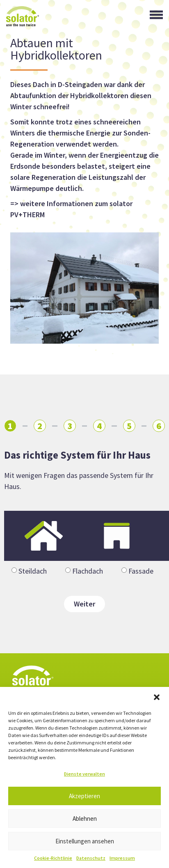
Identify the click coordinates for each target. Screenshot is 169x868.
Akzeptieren (84, 796)
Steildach (33, 571)
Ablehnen (85, 819)
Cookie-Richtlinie (53, 858)
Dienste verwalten (84, 774)
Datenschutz (91, 858)
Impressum (122, 858)
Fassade (141, 571)
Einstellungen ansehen (85, 841)
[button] (157, 697)
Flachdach (88, 571)
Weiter (84, 604)
